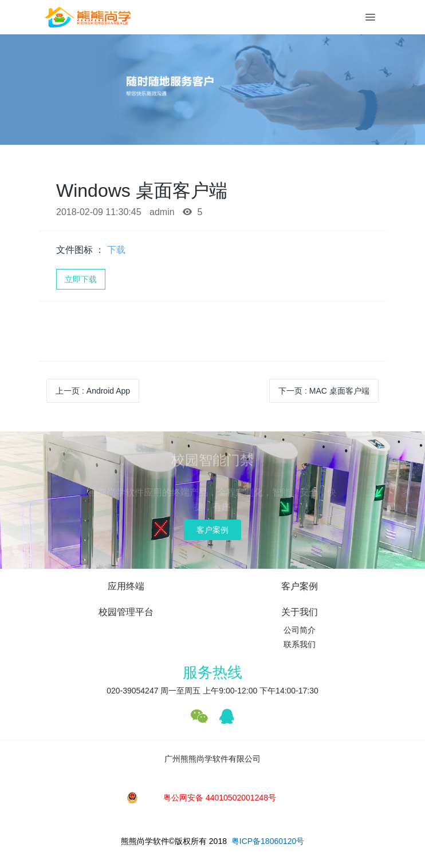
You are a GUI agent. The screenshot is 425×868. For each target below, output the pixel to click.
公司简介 (300, 630)
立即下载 (81, 279)
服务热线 (213, 672)
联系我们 (300, 644)
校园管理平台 (126, 612)
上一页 (93, 391)
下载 (116, 250)
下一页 (324, 391)
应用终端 (126, 586)
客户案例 (213, 530)
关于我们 (300, 612)
